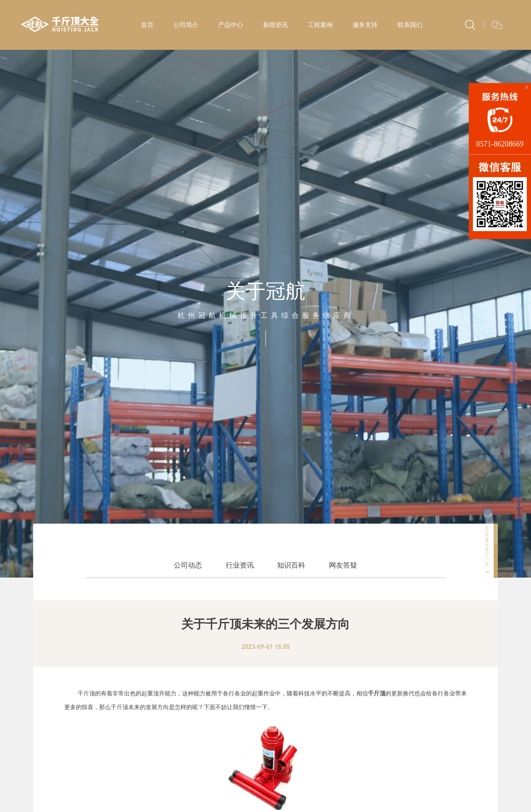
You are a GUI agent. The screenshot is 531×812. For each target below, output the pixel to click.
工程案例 (320, 25)
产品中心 (231, 25)
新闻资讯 (275, 25)
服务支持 (365, 25)
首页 (147, 25)
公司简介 (186, 25)
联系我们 (410, 25)
